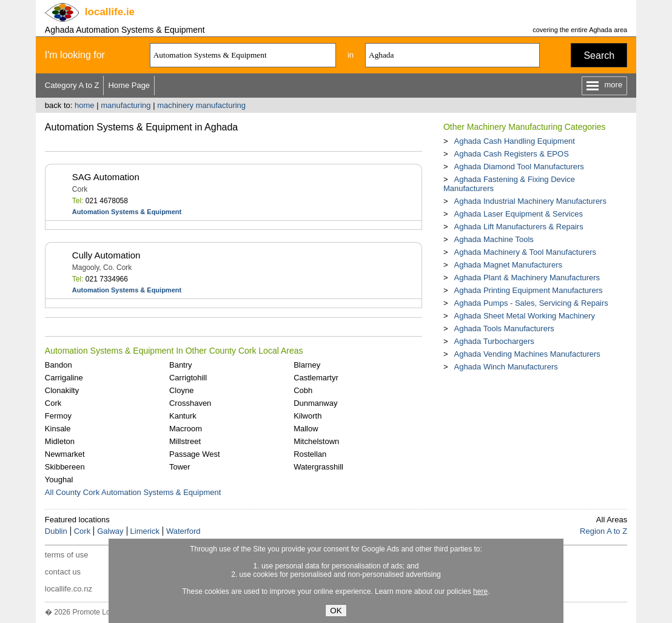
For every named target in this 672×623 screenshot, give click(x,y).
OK (336, 611)
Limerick (145, 531)
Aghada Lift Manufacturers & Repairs (518, 227)
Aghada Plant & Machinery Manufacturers (527, 278)
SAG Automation (106, 177)
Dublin (56, 531)
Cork (53, 403)
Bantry (181, 365)
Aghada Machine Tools (493, 239)
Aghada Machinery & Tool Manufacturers (525, 252)
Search (599, 56)
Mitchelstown (316, 441)
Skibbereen (65, 467)
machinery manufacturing (201, 105)
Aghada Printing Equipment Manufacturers (528, 290)
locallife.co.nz (69, 589)
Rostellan (310, 454)
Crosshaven (190, 403)
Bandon (59, 365)
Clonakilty (62, 390)
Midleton (60, 441)
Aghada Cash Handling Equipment (514, 141)
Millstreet (185, 441)
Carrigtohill (188, 378)
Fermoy (58, 416)
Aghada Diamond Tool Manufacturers (519, 167)
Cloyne (181, 390)
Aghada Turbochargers (494, 341)
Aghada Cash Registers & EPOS (511, 154)
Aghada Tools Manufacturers (504, 328)
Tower (180, 467)
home (85, 105)
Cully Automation (106, 255)
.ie (110, 12)
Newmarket (65, 454)
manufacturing (126, 105)
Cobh (303, 390)
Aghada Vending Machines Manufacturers (527, 354)
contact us (63, 572)
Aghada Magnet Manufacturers (508, 265)
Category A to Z (72, 85)
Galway (110, 531)
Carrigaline (64, 378)
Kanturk (183, 416)
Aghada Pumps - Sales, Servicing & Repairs (531, 303)
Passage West (195, 454)
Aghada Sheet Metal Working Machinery (524, 316)
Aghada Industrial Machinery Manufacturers (530, 201)
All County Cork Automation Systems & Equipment (133, 492)
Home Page (129, 85)
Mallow (306, 429)
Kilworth (307, 416)
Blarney (307, 365)
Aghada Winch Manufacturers (506, 367)
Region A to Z (603, 531)
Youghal (59, 480)
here (480, 591)
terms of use (67, 555)
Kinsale (58, 429)
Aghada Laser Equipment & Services (518, 214)
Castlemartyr (316, 378)
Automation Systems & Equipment (127, 212)
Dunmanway (315, 403)
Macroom (186, 429)
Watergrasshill (318, 467)
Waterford (183, 531)
